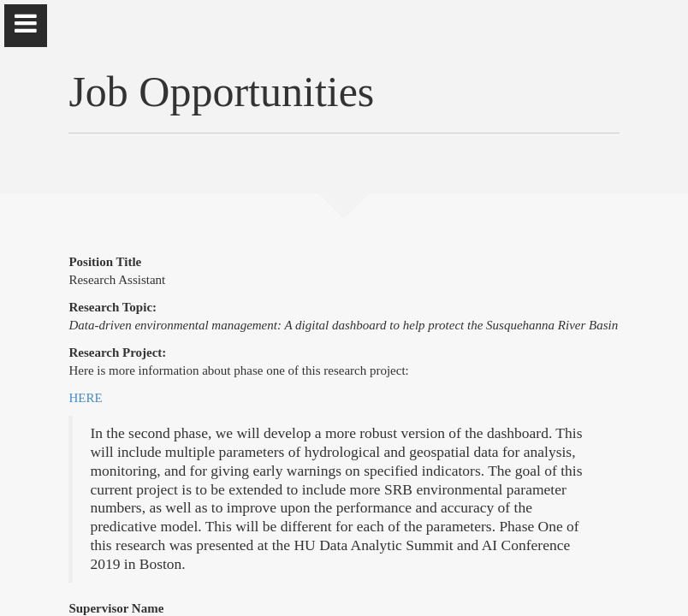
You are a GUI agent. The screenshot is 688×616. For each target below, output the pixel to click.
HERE (85, 398)
